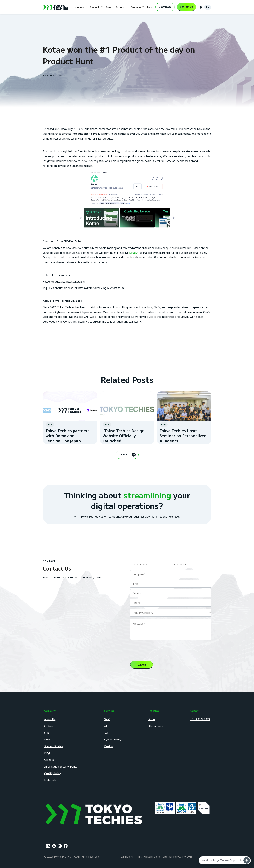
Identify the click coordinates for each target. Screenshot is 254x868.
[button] (81, 7)
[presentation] (155, 648)
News (48, 740)
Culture (49, 726)
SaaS (107, 719)
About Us (50, 719)
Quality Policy (53, 773)
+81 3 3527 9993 (200, 719)
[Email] (171, 593)
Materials (50, 780)
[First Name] (150, 565)
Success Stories (54, 746)
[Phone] (171, 603)
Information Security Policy (61, 767)
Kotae (152, 719)
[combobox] (171, 613)
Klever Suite (156, 726)
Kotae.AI (134, 253)
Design (109, 746)
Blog (150, 7)
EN (208, 7)
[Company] (171, 574)
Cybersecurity (113, 740)
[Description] (171, 629)
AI (106, 726)
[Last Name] (191, 565)
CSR (47, 733)
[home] (56, 7)
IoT (106, 733)
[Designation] (171, 584)
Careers (49, 760)
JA (201, 7)
